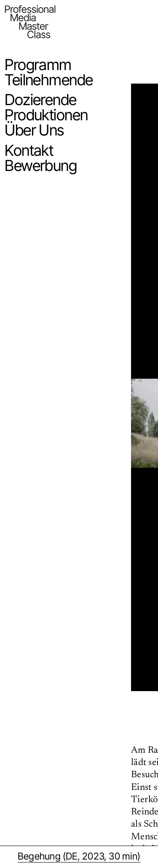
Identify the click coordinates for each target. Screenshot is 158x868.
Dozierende (40, 100)
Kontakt (29, 150)
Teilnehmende (49, 80)
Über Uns (34, 130)
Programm (38, 65)
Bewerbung (41, 165)
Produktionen (46, 115)
